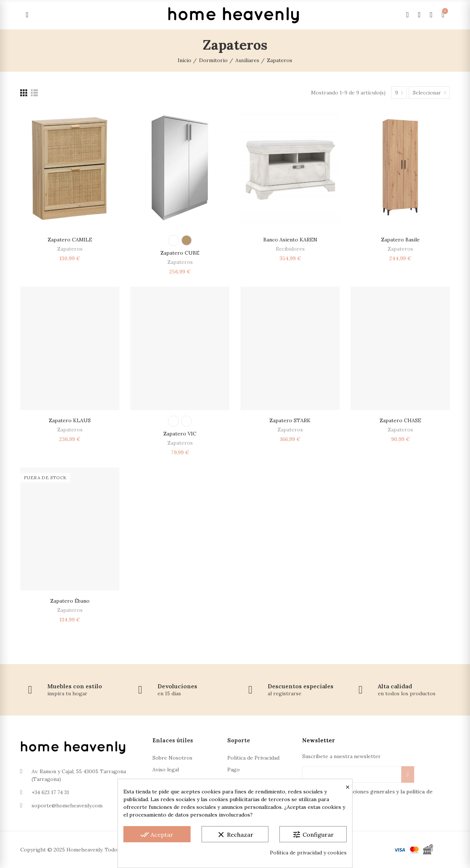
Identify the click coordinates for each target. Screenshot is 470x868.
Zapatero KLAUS (70, 420)
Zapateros (70, 249)
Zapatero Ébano (70, 601)
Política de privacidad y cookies (308, 853)
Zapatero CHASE (400, 420)
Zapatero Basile (400, 240)
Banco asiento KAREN (290, 240)
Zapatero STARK (290, 420)
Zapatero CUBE (180, 253)
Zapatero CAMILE (70, 240)
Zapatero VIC (180, 434)
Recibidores (290, 249)
